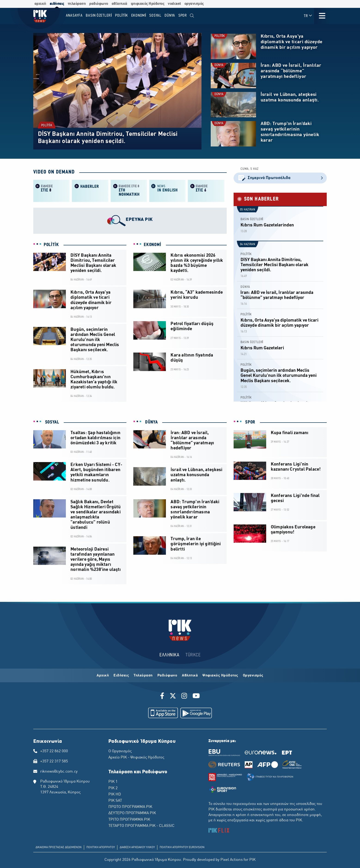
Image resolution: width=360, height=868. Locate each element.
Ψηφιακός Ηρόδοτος (220, 676)
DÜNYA (219, 65)
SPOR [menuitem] (183, 16)
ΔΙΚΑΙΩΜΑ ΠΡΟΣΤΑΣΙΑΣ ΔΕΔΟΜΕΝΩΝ (59, 847)
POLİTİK (47, 126)
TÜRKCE (193, 655)
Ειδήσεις (121, 676)
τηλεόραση (77, 4)
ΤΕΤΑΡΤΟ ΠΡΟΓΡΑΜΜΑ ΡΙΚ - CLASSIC (141, 826)
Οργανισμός (253, 676)
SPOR (250, 422)
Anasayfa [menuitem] (74, 16)
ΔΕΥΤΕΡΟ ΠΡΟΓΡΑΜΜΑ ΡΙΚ (132, 813)
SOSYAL (51, 422)
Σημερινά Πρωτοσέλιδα (280, 178)
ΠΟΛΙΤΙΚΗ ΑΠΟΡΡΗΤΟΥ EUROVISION (182, 847)
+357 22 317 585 (54, 761)
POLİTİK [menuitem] (122, 16)
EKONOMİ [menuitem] (139, 16)
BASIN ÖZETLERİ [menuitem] (99, 16)
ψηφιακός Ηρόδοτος (148, 4)
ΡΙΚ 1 (113, 782)
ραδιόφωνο (99, 4)
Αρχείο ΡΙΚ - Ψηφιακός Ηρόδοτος (136, 758)
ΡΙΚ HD (115, 795)
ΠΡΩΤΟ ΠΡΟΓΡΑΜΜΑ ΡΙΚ (130, 807)
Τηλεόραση (143, 676)
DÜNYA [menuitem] (170, 16)
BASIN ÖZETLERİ (252, 219)
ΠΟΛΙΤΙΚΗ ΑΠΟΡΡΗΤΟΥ (101, 847)
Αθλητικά (190, 676)
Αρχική (103, 676)
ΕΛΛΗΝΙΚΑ (169, 655)
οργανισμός (194, 4)
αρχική (40, 4)
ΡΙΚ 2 (113, 788)
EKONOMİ (153, 245)
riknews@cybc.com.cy (59, 772)
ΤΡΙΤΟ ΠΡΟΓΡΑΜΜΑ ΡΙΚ (129, 820)
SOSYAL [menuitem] (155, 16)
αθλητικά (119, 4)
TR (308, 16)
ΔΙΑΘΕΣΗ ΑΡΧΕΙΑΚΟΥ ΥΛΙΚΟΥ (137, 847)
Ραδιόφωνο (167, 676)
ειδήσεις (57, 4)
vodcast (174, 4)
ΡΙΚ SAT (115, 801)
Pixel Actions (232, 860)
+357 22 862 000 (54, 751)
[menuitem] (192, 16)
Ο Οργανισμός (120, 751)
